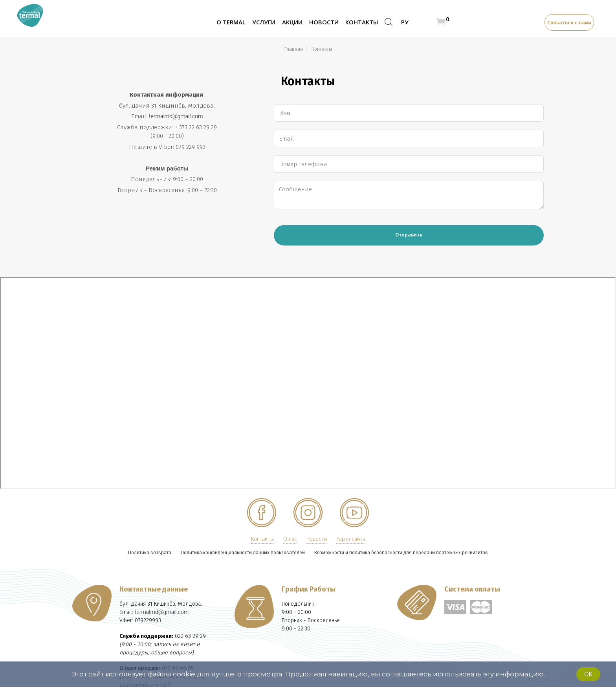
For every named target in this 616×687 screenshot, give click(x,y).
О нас (290, 539)
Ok (588, 674)
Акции (292, 22)
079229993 (148, 620)
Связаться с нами (569, 23)
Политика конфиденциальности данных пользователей (243, 553)
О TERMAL (231, 22)
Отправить (409, 235)
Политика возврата (150, 553)
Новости (324, 22)
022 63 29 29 (190, 636)
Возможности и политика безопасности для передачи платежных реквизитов (401, 553)
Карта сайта (351, 539)
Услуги (264, 22)
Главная (294, 49)
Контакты (362, 22)
